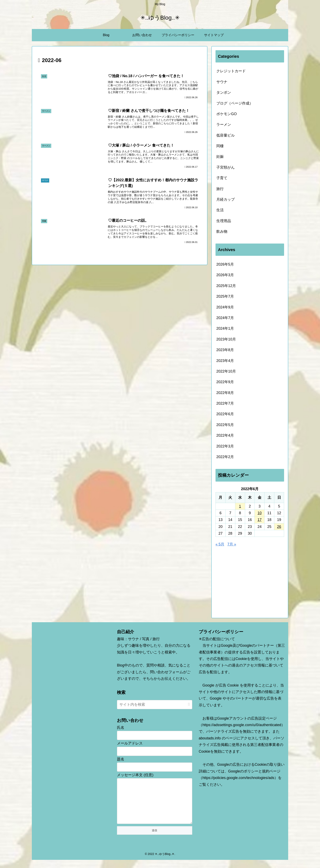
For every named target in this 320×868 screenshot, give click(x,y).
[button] (189, 704)
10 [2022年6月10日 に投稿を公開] (260, 513)
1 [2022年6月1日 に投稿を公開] (240, 506)
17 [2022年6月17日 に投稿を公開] (260, 520)
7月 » (232, 544)
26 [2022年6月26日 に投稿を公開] (279, 527)
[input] (155, 705)
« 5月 (220, 544)
